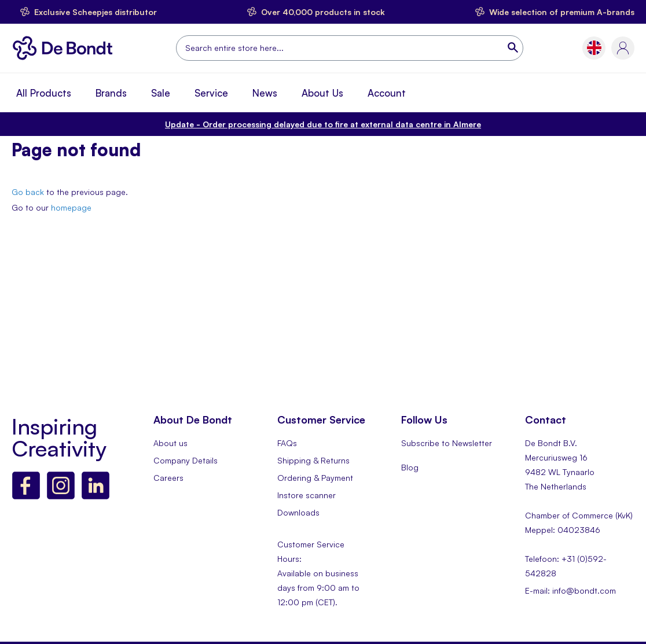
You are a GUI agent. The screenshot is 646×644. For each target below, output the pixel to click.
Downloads (298, 512)
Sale (161, 93)
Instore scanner (307, 495)
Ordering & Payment (315, 478)
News (265, 93)
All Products (44, 93)
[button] (594, 48)
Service (211, 93)
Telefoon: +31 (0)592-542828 (566, 566)
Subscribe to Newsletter (447, 443)
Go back (28, 192)
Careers (168, 478)
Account (387, 93)
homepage (71, 207)
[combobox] (350, 48)
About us (170, 443)
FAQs (287, 443)
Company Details (186, 460)
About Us (322, 93)
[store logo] (66, 48)
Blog (410, 467)
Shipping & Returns (313, 460)
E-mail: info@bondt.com (570, 590)
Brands (111, 93)
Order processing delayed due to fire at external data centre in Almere (323, 124)
